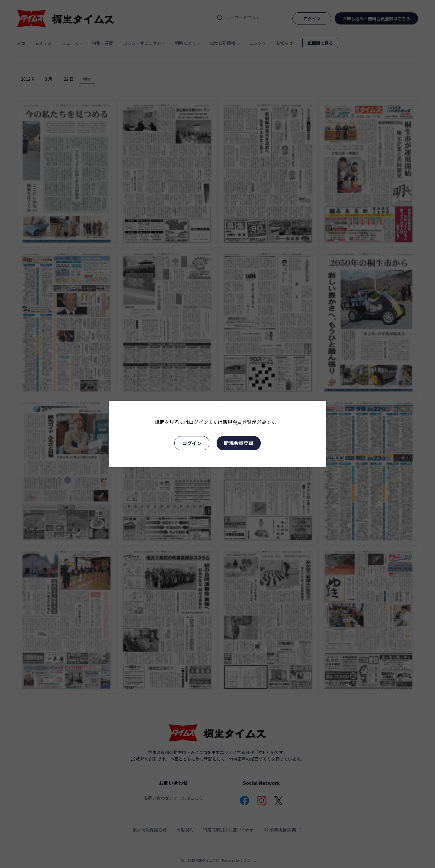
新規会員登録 (239, 443)
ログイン (192, 443)
